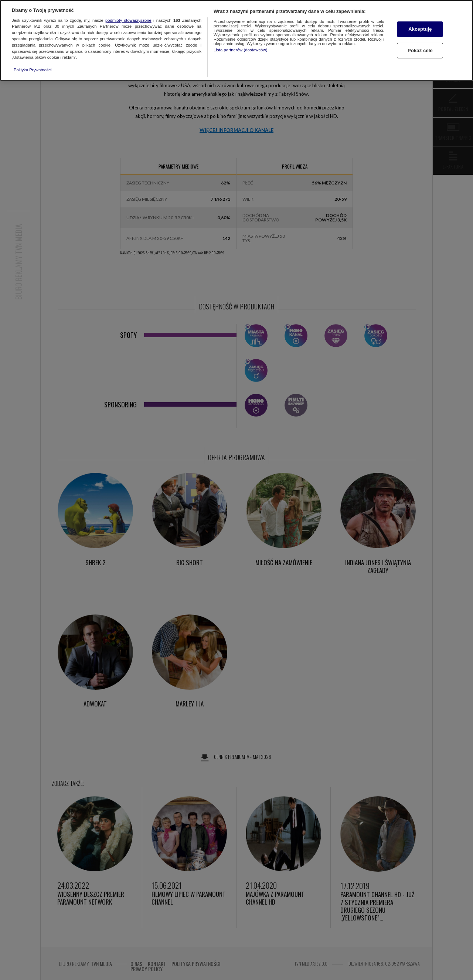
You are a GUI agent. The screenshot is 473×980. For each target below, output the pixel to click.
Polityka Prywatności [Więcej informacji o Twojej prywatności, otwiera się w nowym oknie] (33, 70)
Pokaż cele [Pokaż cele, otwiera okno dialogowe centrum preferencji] (420, 50)
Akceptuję (420, 29)
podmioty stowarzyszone (128, 20)
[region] (236, 40)
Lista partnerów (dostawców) (240, 50)
